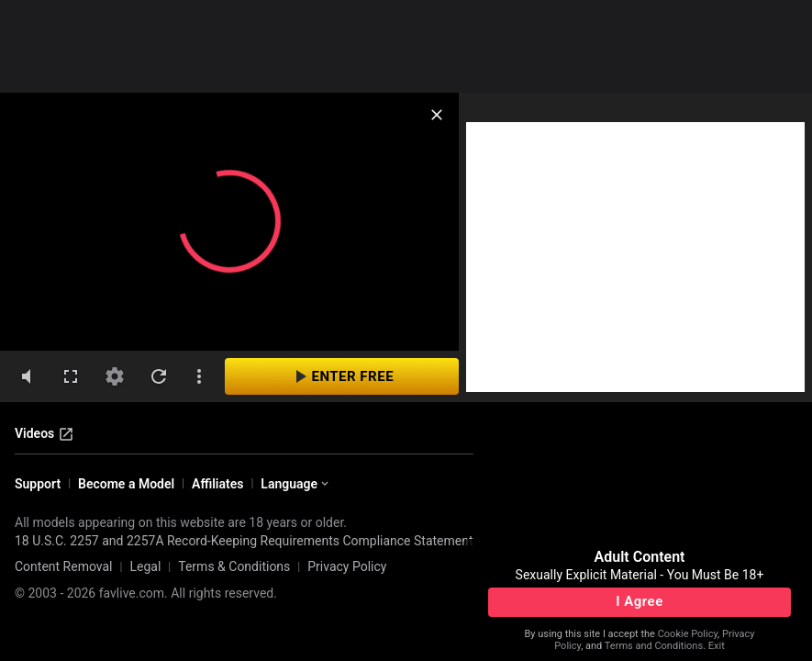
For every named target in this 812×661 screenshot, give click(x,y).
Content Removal (64, 566)
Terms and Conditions (654, 646)
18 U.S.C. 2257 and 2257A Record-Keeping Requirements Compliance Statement (244, 541)
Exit (717, 646)
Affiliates (217, 484)
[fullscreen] (71, 376)
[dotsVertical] (199, 376)
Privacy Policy (347, 566)
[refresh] (159, 376)
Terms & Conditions (234, 566)
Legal (145, 566)
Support (38, 484)
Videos (44, 434)
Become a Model (126, 484)
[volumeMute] (27, 376)
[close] (437, 115)
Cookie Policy (688, 634)
